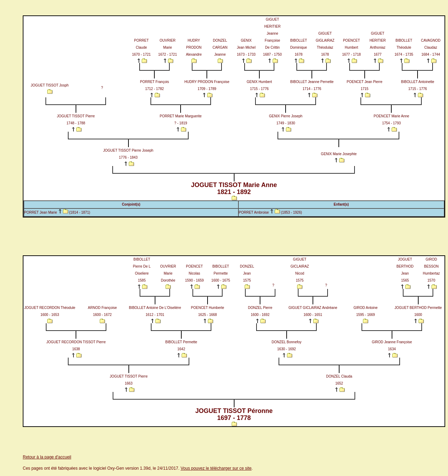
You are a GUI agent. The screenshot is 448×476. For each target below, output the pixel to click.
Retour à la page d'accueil (47, 457)
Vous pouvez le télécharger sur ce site (216, 468)
